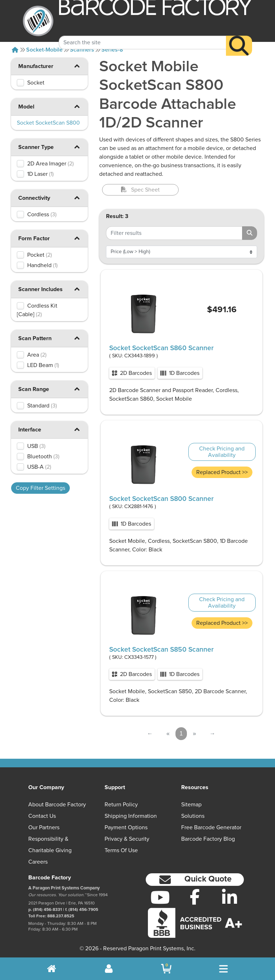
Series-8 (112, 50)
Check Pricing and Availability (222, 452)
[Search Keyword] (143, 34)
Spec (140, 190)
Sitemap (191, 805)
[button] (77, 66)
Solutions (193, 816)
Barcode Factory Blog (208, 839)
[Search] (239, 37)
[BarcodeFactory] (38, 21)
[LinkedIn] (229, 897)
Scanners (82, 50)
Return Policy (121, 805)
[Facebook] (195, 897)
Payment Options (126, 827)
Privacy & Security (127, 839)
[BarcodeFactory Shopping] (166, 969)
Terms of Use (121, 850)
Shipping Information (131, 816)
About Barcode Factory (57, 805)
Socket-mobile (44, 50)
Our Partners (44, 827)
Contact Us (42, 816)
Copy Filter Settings (40, 488)
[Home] (15, 50)
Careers (38, 862)
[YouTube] (160, 897)
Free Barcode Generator (211, 827)
